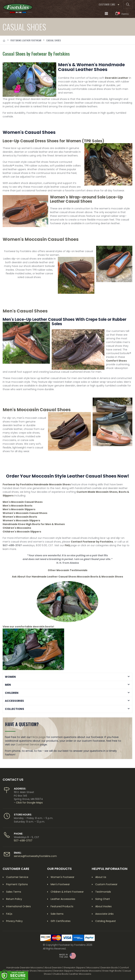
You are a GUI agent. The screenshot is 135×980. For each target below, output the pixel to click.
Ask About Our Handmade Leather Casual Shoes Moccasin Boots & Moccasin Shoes (67, 577)
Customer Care (107, 4)
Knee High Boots (112, 971)
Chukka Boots (60, 974)
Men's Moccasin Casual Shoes (37, 410)
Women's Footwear (62, 877)
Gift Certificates (61, 921)
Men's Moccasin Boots (17, 506)
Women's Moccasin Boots (20, 517)
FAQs (9, 914)
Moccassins (45, 971)
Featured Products (62, 906)
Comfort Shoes (116, 361)
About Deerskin (53, 968)
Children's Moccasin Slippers (22, 532)
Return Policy (14, 899)
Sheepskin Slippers (74, 968)
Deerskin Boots (109, 968)
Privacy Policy (14, 921)
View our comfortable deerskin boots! (28, 627)
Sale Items (57, 914)
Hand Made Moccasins (88, 971)
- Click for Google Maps (28, 803)
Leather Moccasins (81, 974)
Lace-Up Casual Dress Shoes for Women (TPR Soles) (53, 141)
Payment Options (17, 884)
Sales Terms (14, 892)
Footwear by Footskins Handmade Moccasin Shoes (37, 484)
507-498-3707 (23, 841)
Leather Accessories (63, 899)
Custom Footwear (106, 884)
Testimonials (103, 892)
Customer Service (27, 744)
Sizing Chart (103, 899)
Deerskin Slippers (63, 971)
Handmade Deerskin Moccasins (25, 968)
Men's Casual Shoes (25, 311)
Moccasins (93, 968)
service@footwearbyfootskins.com (35, 856)
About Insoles (103, 906)
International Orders (18, 906)
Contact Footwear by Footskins (92, 542)
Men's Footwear (60, 884)
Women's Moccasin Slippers (21, 520)
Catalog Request (106, 921)
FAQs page (39, 737)
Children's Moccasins (17, 528)
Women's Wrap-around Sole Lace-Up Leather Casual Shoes (86, 199)
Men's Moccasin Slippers (19, 509)
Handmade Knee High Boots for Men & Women (34, 524)
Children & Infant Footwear (67, 892)
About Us (101, 877)
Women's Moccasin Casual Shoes (41, 239)
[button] (128, 4)
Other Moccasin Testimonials (68, 570)
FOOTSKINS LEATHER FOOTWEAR (26, 40)
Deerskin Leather (117, 78)
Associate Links (104, 914)
